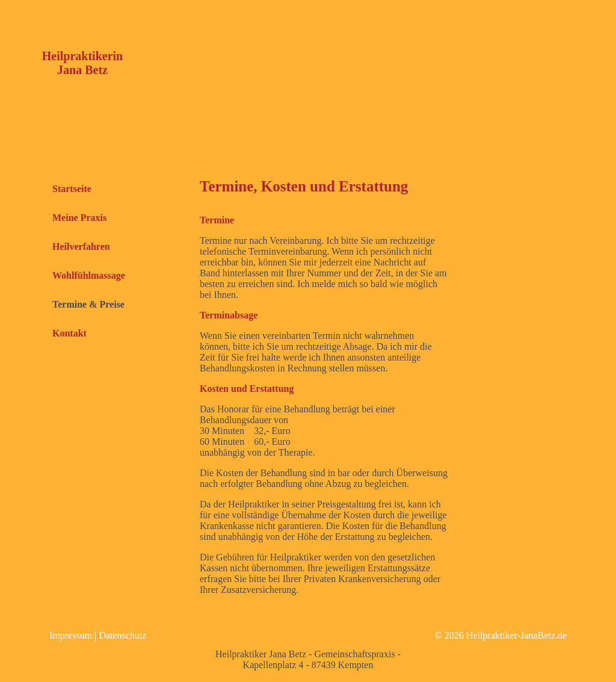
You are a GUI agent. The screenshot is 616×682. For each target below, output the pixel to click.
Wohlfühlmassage (89, 275)
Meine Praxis (79, 218)
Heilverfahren (81, 246)
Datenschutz (122, 635)
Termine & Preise (88, 304)
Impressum (71, 635)
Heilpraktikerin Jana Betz (82, 63)
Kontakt (69, 333)
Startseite (72, 189)
